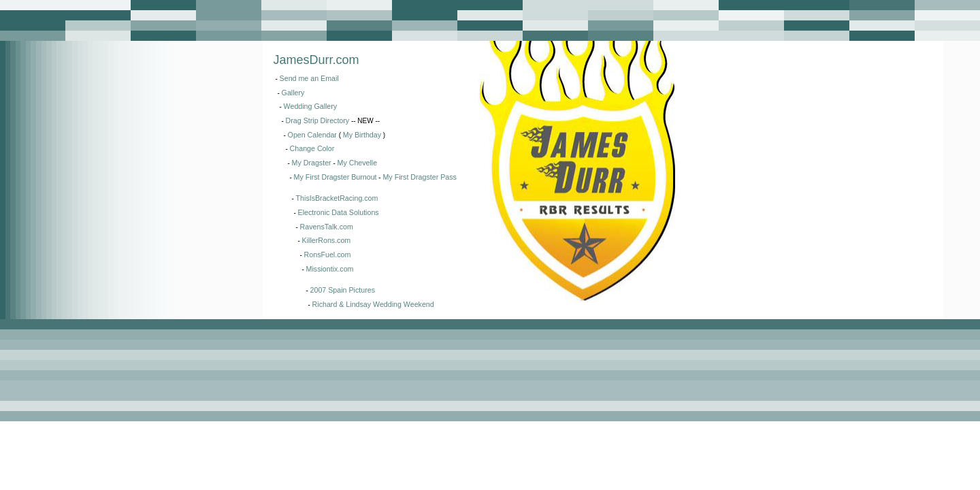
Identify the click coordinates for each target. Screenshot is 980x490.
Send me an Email (309, 78)
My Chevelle (358, 163)
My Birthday (362, 135)
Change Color (312, 148)
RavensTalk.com (327, 227)
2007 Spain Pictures (343, 290)
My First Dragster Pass (419, 177)
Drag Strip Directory (318, 120)
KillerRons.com (327, 240)
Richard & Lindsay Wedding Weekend (373, 304)
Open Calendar (312, 135)
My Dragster (312, 163)
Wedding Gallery (311, 106)
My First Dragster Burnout (336, 177)
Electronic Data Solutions (339, 212)
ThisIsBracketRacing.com (337, 198)
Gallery (293, 93)
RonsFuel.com (328, 255)
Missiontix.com (330, 269)
